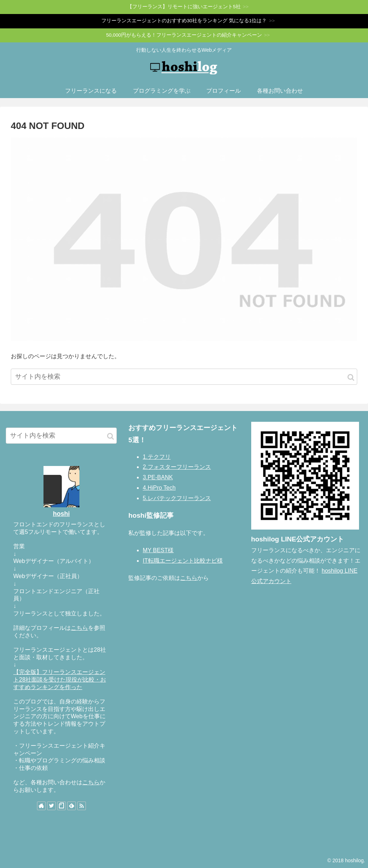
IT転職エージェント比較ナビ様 (183, 561)
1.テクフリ (157, 457)
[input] (184, 377)
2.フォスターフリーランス (177, 467)
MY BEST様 (158, 550)
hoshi (61, 514)
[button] (351, 377)
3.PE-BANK (158, 477)
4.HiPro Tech (159, 488)
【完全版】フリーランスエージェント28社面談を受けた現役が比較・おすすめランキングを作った (60, 680)
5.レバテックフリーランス (177, 498)
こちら (79, 628)
